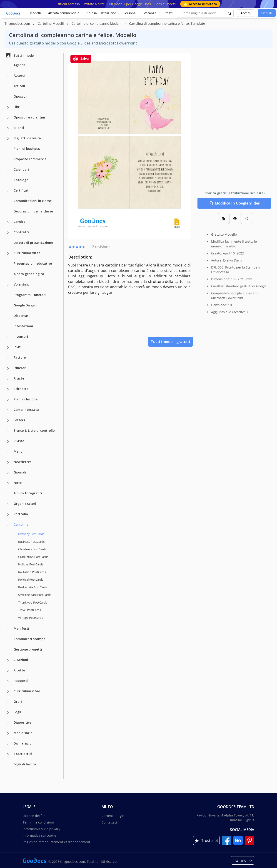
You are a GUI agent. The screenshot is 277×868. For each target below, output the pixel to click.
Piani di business (27, 149)
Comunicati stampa (30, 639)
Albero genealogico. (29, 274)
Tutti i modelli (21, 55)
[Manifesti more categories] (8, 629)
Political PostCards (31, 579)
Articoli (19, 86)
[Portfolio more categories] (8, 515)
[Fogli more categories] (8, 713)
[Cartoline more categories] (8, 525)
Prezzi (168, 13)
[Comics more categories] (8, 222)
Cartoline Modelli (51, 23)
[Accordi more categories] (8, 76)
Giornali (20, 472)
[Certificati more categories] (8, 191)
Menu (18, 451)
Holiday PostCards (31, 564)
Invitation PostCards (32, 572)
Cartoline (21, 524)
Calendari (21, 169)
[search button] (230, 13)
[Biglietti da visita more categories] (8, 139)
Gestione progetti (28, 649)
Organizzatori (25, 504)
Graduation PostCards (33, 557)
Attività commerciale (64, 13)
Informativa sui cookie (39, 835)
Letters (19, 420)
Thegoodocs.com (18, 23)
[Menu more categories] (8, 452)
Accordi (19, 75)
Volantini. (21, 284)
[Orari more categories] (8, 702)
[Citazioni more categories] (8, 660)
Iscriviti (267, 13)
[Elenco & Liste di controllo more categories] (8, 431)
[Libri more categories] (8, 107)
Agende (20, 65)
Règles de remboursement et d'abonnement (56, 842)
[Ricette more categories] (8, 671)
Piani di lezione (26, 399)
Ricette (19, 670)
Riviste (19, 378)
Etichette (21, 389)
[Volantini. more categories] (8, 285)
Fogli (17, 712)
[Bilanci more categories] (8, 128)
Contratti (21, 232)
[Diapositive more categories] (8, 723)
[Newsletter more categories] (8, 462)
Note (18, 483)
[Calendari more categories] (8, 170)
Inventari (21, 337)
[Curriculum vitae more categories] (8, 692)
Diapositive (22, 722)
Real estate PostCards (33, 587)
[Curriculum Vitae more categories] (8, 254)
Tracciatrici (23, 754)
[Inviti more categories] (8, 348)
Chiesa (92, 13)
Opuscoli (20, 96)
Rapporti (21, 681)
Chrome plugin (113, 816)
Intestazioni (23, 326)
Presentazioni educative (33, 263)
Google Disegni (25, 305)
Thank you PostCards (33, 602)
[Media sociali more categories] (8, 733)
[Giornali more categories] (8, 473)
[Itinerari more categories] (8, 368)
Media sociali (24, 733)
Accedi (246, 13)
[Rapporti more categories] (8, 681)
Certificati (22, 190)
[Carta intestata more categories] (8, 410)
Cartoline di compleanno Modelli (97, 23)
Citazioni (21, 660)
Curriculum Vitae (27, 253)
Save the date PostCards (35, 595)
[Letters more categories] (8, 421)
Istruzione (109, 13)
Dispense (21, 316)
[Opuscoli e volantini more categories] (8, 118)
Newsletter (22, 462)
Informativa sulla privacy (41, 829)
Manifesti (21, 628)
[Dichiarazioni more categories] (8, 744)
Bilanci (19, 128)
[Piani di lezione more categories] (8, 400)
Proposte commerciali (31, 159)
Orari (18, 702)
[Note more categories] (8, 483)
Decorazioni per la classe (33, 211)
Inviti (18, 347)
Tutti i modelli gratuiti (170, 342)
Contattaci (109, 822)
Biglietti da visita (27, 138)
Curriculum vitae (27, 691)
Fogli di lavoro (25, 764)
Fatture (20, 357)
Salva (81, 59)
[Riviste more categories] (8, 379)
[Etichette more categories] (8, 389)
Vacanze (150, 13)
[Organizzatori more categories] (8, 504)
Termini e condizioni (38, 822)
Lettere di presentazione (33, 243)
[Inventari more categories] (8, 337)
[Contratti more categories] (8, 233)
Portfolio (21, 514)
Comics (19, 222)
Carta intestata (26, 410)
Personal (130, 13)
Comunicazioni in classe (33, 201)
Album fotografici (28, 493)
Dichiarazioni (24, 743)
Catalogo (21, 180)
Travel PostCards (30, 610)
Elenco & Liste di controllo (34, 430)
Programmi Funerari (30, 295)
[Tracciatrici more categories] (8, 754)
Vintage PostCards (31, 618)
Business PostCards (31, 542)
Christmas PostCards (32, 549)
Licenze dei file (34, 816)
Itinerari (20, 368)
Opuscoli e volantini (29, 117)
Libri (17, 107)
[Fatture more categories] (8, 358)
